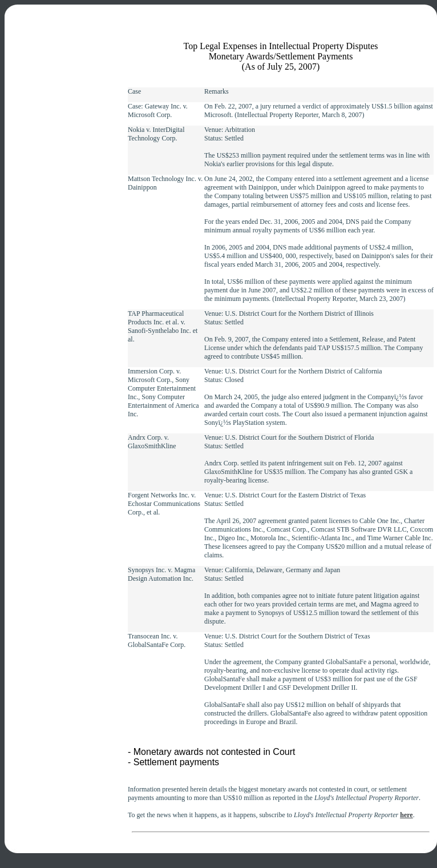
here (406, 815)
